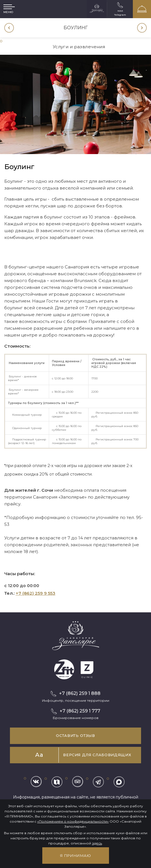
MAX (120, 11)
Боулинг (76, 28)
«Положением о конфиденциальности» (73, 821)
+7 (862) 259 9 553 (35, 593)
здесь (97, 843)
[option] (75, 28)
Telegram (120, 15)
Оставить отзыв (75, 735)
